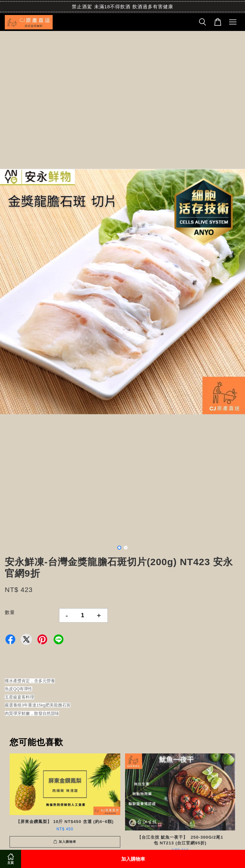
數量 (10, 612)
